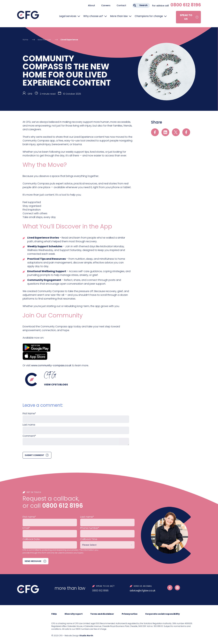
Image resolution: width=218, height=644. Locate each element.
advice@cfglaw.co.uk (143, 591)
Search (143, 5)
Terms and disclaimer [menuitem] (102, 614)
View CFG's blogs (56, 385)
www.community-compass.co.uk (51, 365)
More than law (119, 16)
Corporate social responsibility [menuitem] (162, 614)
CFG (30, 94)
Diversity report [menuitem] (74, 614)
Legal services (68, 16)
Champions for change (149, 16)
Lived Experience (69, 40)
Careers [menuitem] (106, 5)
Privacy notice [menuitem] (130, 614)
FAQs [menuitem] (54, 614)
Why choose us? (93, 16)
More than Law (44, 40)
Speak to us (186, 17)
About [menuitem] (91, 5)
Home (25, 40)
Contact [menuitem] (121, 5)
